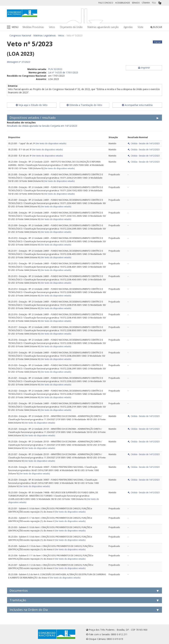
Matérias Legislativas (45, 35)
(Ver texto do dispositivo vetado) (51, 143)
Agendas (128, 27)
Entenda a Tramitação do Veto (84, 105)
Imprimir (144, 68)
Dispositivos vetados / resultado (33, 118)
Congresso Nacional (20, 35)
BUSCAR (156, 27)
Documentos (19, 590)
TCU (154, 3)
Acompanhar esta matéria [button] (137, 105)
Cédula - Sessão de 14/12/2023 (144, 143)
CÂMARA (146, 3)
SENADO (136, 3)
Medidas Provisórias (33, 27)
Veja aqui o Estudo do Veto (32, 105)
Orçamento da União (71, 27)
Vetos (52, 27)
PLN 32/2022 (55, 69)
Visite (140, 27)
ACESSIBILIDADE (123, 3)
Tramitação (18, 600)
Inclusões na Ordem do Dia (29, 610)
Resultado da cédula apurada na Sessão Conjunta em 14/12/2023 (42, 126)
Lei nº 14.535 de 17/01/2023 (63, 72)
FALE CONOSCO (106, 3)
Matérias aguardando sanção (103, 27)
